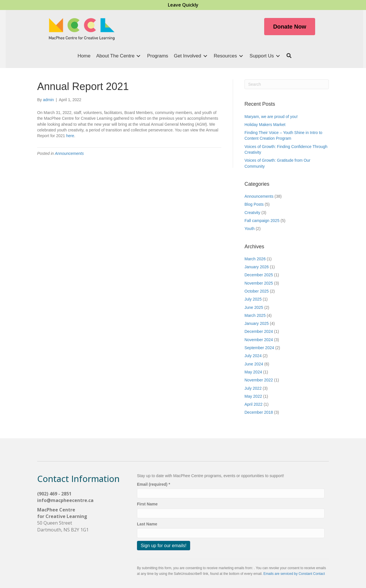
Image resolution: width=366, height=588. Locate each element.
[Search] (287, 84)
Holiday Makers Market (265, 125)
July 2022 (253, 388)
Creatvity (252, 213)
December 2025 (259, 275)
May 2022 (253, 396)
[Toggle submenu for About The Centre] (138, 56)
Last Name (147, 524)
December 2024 (259, 331)
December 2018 (259, 412)
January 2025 (257, 323)
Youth (249, 229)
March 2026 (255, 259)
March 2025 (255, 315)
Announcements (69, 153)
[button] (289, 56)
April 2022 (253, 404)
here (70, 136)
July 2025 (253, 299)
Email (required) (154, 484)
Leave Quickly (183, 5)
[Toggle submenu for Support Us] (278, 56)
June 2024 (254, 364)
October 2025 (257, 291)
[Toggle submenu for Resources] (241, 56)
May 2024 (253, 372)
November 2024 (259, 340)
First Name (147, 504)
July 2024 (253, 356)
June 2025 (254, 307)
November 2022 (259, 380)
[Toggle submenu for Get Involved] (205, 56)
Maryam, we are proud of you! (271, 117)
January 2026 (257, 267)
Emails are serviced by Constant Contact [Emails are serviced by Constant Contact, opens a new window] (294, 574)
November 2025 (259, 283)
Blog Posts (254, 204)
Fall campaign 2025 (262, 221)
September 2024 (259, 348)
